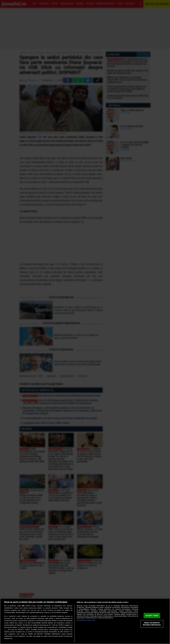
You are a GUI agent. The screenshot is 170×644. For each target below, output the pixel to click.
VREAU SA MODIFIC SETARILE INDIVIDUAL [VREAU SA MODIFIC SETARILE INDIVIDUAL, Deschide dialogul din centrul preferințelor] (152, 624)
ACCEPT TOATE (152, 616)
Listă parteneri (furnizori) (86, 620)
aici (5, 630)
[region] (85, 621)
